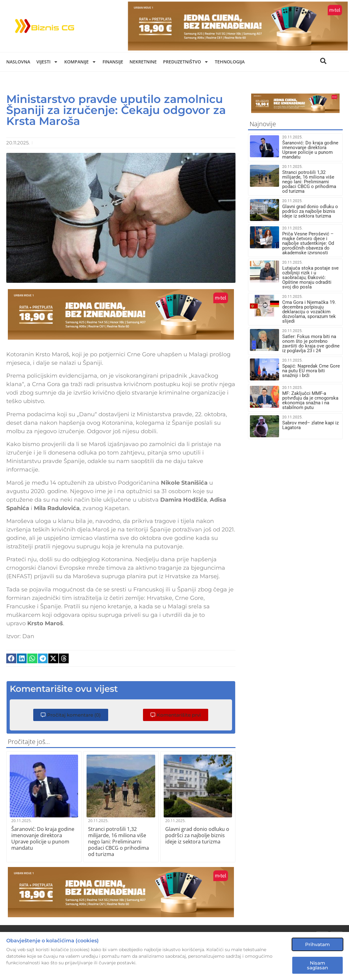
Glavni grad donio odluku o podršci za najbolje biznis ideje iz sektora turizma (197, 835)
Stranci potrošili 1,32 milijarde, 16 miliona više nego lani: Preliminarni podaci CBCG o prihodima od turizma (119, 842)
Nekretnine (143, 62)
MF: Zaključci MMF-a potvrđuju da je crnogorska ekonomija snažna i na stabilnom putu (310, 400)
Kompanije (80, 62)
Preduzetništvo (186, 62)
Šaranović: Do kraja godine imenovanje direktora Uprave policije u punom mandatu (43, 838)
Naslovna (18, 62)
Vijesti (47, 62)
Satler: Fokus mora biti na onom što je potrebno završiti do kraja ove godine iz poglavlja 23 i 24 (311, 344)
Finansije (113, 62)
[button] (11, 659)
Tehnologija (230, 62)
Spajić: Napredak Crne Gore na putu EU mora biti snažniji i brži (311, 371)
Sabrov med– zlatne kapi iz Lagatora (310, 425)
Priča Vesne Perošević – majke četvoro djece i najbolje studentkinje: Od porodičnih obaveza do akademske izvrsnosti (308, 243)
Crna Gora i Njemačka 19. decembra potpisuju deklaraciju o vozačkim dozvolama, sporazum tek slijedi (309, 312)
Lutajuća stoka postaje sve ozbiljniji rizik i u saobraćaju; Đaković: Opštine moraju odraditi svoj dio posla (310, 277)
